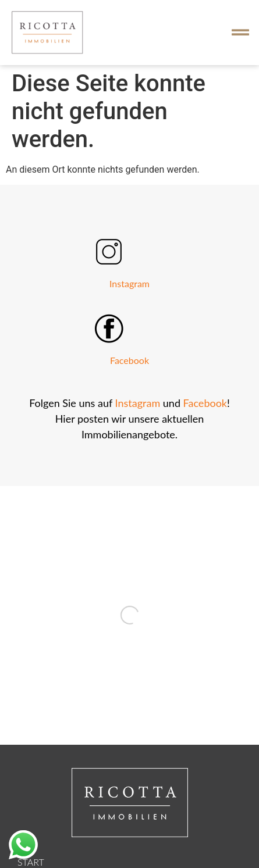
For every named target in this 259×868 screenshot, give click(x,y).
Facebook (129, 360)
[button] (240, 32)
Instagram (129, 283)
